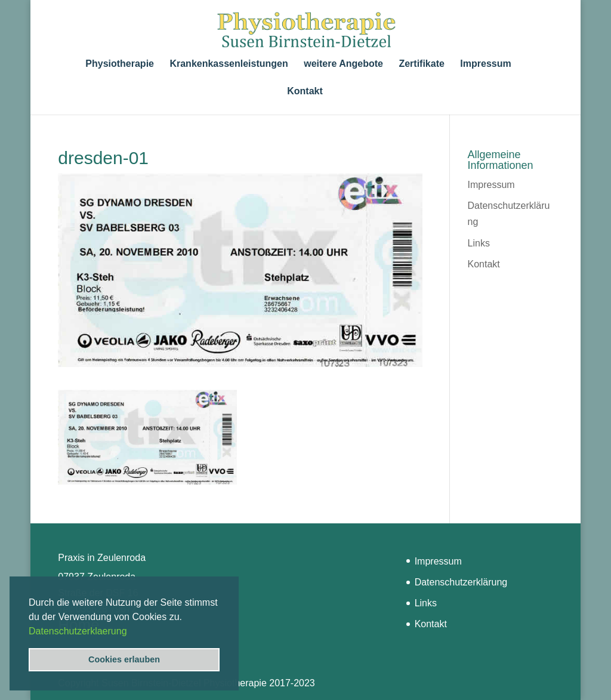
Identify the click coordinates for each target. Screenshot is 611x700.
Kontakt (305, 92)
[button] (131, 632)
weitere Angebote (343, 64)
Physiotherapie (120, 64)
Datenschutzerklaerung (78, 631)
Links (479, 243)
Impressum (485, 64)
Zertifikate (421, 64)
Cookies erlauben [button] (124, 659)
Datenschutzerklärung (461, 582)
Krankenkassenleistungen (229, 64)
